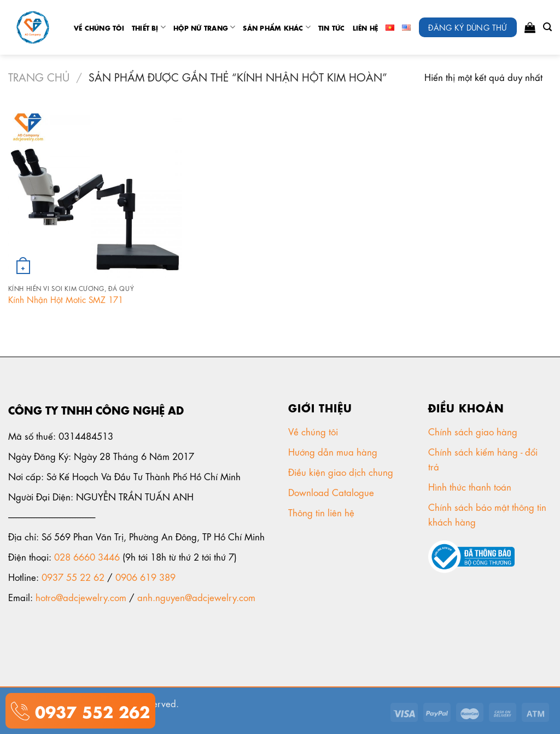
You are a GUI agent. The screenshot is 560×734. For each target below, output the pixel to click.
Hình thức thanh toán (471, 486)
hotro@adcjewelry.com (81, 597)
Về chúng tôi (99, 27)
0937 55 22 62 (73, 576)
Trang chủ (39, 76)
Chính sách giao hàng (473, 431)
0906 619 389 (145, 576)
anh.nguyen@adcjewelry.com (196, 597)
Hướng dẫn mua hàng (333, 451)
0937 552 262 (90, 710)
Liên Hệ (366, 27)
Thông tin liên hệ (323, 512)
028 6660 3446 (87, 556)
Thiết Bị (149, 27)
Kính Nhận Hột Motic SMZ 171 (66, 299)
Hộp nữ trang (204, 27)
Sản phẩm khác (277, 27)
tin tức (332, 27)
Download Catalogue (332, 492)
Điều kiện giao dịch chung (342, 471)
